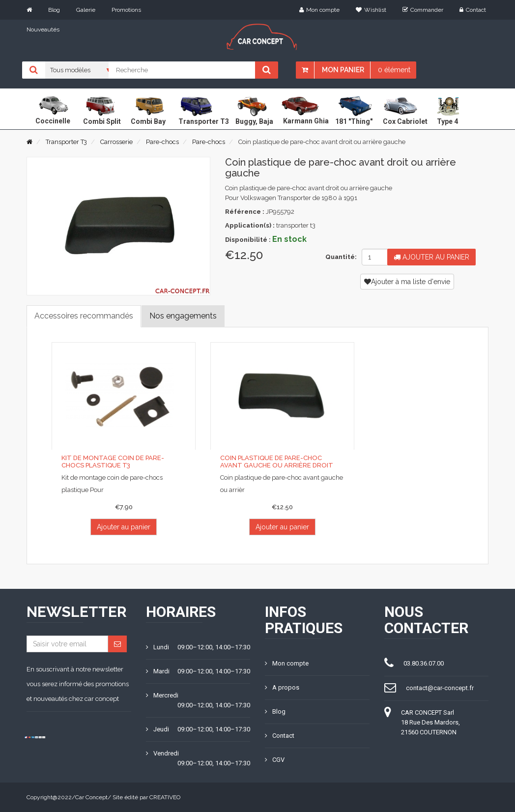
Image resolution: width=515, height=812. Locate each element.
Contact (473, 10)
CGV (275, 760)
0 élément (394, 70)
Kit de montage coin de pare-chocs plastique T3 (113, 461)
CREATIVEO (165, 797)
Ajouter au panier (431, 257)
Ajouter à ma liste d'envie (407, 282)
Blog (54, 10)
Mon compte (319, 10)
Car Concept (91, 797)
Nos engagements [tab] (183, 316)
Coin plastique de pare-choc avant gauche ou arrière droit (277, 461)
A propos (282, 687)
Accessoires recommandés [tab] (84, 316)
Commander (423, 10)
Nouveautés (43, 29)
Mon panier (343, 70)
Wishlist (371, 10)
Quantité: (340, 257)
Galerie (86, 10)
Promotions (126, 10)
